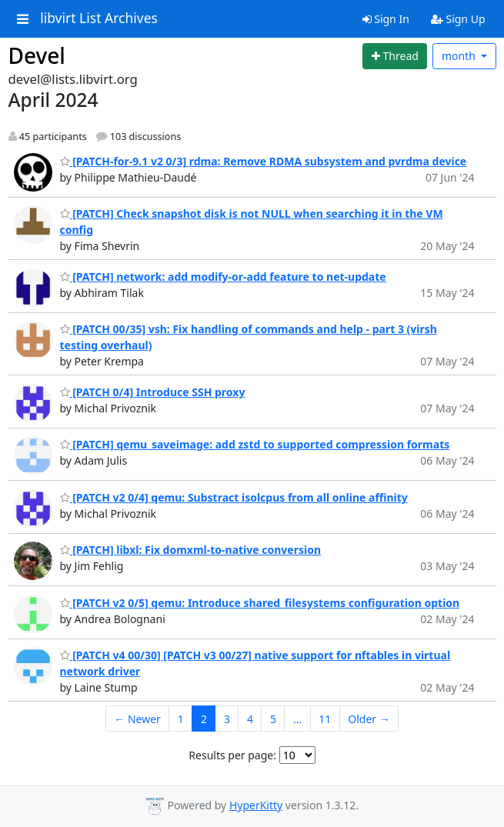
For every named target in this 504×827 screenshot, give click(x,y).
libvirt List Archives (99, 18)
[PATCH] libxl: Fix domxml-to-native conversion (191, 550)
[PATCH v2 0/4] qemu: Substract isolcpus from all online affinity (234, 497)
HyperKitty (256, 805)
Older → (369, 719)
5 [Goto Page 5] (273, 719)
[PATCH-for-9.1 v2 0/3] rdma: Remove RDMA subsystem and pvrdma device (264, 161)
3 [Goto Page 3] (227, 719)
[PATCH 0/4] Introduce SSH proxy (153, 392)
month (460, 56)
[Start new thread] (395, 56)
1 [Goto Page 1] (181, 719)
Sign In (386, 19)
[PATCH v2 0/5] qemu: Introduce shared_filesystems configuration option (260, 603)
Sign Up (458, 19)
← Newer (137, 719)
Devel (37, 55)
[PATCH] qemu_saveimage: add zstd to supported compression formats (255, 444)
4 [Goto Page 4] (250, 719)
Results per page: (232, 755)
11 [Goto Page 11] (325, 719)
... (297, 719)
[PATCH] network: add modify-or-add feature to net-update (223, 277)
